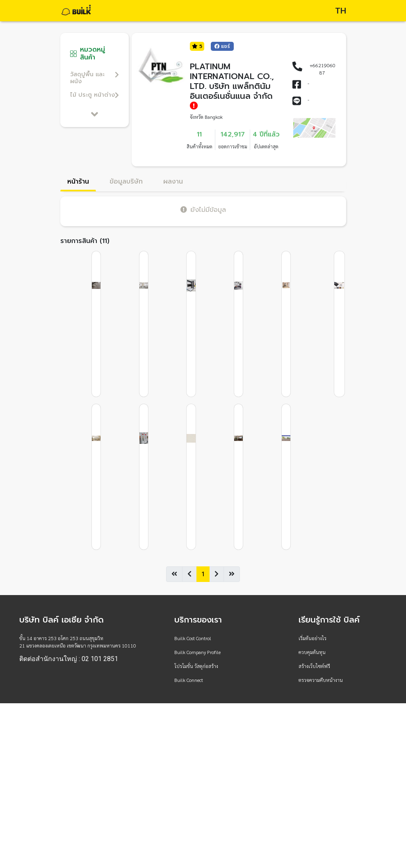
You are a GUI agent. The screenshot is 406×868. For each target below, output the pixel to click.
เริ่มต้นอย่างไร (312, 638)
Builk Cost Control (193, 638)
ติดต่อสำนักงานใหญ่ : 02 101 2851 (69, 659)
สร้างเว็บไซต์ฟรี (314, 666)
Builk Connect (189, 680)
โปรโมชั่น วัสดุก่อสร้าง (196, 666)
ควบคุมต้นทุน (312, 652)
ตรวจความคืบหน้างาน (321, 680)
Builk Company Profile (197, 652)
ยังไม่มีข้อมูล (203, 210)
